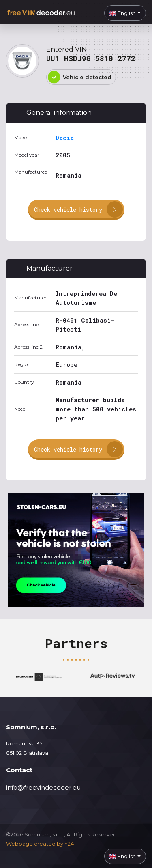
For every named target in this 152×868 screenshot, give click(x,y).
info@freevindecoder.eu (43, 787)
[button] (125, 13)
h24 (69, 844)
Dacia (65, 138)
